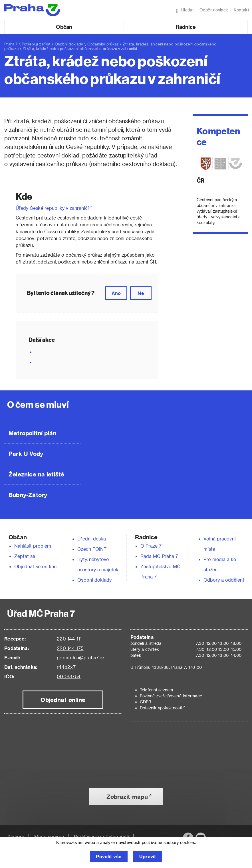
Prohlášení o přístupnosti (102, 836)
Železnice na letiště (36, 474)
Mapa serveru (49, 836)
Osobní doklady (69, 44)
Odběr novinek (214, 10)
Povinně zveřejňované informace (171, 696)
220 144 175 (70, 648)
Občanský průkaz (103, 44)
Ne (141, 293)
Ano (116, 293)
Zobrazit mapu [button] (127, 797)
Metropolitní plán (32, 433)
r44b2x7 (66, 667)
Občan (64, 27)
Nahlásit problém (33, 546)
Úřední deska (92, 539)
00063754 (69, 676)
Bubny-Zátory (28, 495)
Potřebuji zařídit (36, 44)
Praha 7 (11, 44)
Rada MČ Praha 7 (159, 556)
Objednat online (63, 700)
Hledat (185, 11)
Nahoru (16, 836)
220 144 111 (69, 639)
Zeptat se (25, 556)
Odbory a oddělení (224, 580)
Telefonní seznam (157, 690)
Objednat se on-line (36, 566)
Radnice (186, 27)
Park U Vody (26, 454)
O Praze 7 (151, 546)
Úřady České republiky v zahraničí (52, 208)
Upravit (148, 856)
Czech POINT (92, 549)
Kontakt (241, 10)
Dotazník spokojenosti (161, 708)
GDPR (146, 702)
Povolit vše (109, 856)
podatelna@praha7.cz (81, 658)
